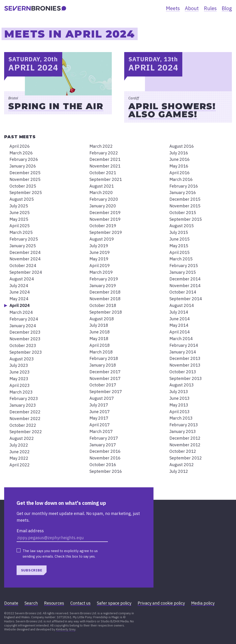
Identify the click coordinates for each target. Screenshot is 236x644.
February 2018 (104, 358)
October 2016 (103, 465)
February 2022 (104, 153)
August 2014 (182, 305)
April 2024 (20, 305)
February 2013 (184, 425)
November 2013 (185, 365)
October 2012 (183, 451)
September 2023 (26, 352)
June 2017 (100, 412)
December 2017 (105, 372)
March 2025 (21, 232)
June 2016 (180, 159)
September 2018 (106, 312)
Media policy (203, 603)
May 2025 (19, 219)
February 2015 (184, 266)
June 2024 (20, 292)
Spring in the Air (56, 106)
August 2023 (22, 359)
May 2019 (99, 259)
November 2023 (25, 339)
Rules (210, 8)
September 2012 (186, 458)
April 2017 (100, 425)
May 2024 (19, 299)
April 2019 (100, 266)
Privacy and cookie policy (161, 603)
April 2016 (180, 173)
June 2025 (20, 213)
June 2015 (180, 239)
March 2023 (21, 392)
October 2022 (23, 425)
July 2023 (19, 365)
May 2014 (179, 325)
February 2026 (24, 159)
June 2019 (100, 252)
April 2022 (20, 465)
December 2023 (25, 332)
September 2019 (106, 232)
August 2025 (22, 199)
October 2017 (103, 385)
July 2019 (99, 246)
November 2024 (25, 259)
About (192, 8)
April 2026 (20, 146)
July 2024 (19, 286)
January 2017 (103, 445)
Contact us (80, 603)
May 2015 (179, 246)
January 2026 (23, 166)
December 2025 (25, 173)
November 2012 (185, 445)
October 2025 (23, 186)
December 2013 (185, 358)
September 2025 (26, 193)
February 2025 (24, 239)
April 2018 (100, 345)
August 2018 (102, 319)
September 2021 (106, 179)
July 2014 (179, 312)
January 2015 (183, 272)
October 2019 (103, 226)
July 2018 (99, 325)
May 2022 (19, 458)
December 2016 (105, 451)
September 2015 (186, 219)
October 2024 (23, 266)
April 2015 (180, 252)
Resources (54, 603)
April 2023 (20, 385)
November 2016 (105, 458)
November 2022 (25, 419)
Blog (227, 8)
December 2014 (185, 279)
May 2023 (19, 379)
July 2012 (179, 471)
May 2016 (179, 166)
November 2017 (105, 378)
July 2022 (19, 445)
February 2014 (184, 345)
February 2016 (184, 186)
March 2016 (181, 179)
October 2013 (183, 372)
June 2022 (20, 452)
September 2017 (106, 392)
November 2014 (185, 286)
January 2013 (183, 431)
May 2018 (99, 339)
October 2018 (103, 305)
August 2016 (182, 146)
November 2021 (105, 166)
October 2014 (183, 292)
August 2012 (182, 465)
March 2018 (101, 352)
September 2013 (186, 378)
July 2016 (179, 153)
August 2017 (102, 398)
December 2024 (25, 252)
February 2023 (24, 398)
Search (31, 603)
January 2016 (183, 193)
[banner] (35, 8)
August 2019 (102, 239)
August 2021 (102, 186)
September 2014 (186, 299)
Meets (173, 8)
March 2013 (181, 418)
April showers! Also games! (172, 110)
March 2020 (101, 193)
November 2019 (105, 219)
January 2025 (23, 246)
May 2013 (179, 405)
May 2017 (99, 418)
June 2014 (180, 319)
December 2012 (185, 438)
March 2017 (101, 431)
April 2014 (180, 332)
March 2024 (21, 312)
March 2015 (181, 259)
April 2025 (20, 226)
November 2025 (25, 179)
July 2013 (179, 392)
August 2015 (182, 226)
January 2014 (183, 352)
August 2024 (22, 279)
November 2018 (105, 299)
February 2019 (104, 279)
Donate (11, 603)
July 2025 (19, 206)
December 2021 (105, 159)
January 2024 (23, 326)
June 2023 (20, 372)
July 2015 (179, 232)
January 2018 (103, 365)
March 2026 (21, 153)
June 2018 (100, 332)
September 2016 (106, 471)
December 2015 (185, 199)
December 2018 (105, 292)
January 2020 (103, 206)
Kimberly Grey (66, 629)
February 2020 (104, 199)
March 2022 (101, 146)
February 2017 (104, 438)
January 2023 (23, 405)
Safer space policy (114, 603)
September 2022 (26, 432)
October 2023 (23, 346)
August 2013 (182, 385)
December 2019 (105, 213)
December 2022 (25, 412)
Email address (30, 531)
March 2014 (181, 339)
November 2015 (185, 206)
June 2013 (180, 398)
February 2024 (24, 319)
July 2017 (99, 405)
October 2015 (183, 213)
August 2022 (22, 438)
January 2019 (103, 286)
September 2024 (26, 272)
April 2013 (180, 412)
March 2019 (101, 272)
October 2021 (103, 173)
